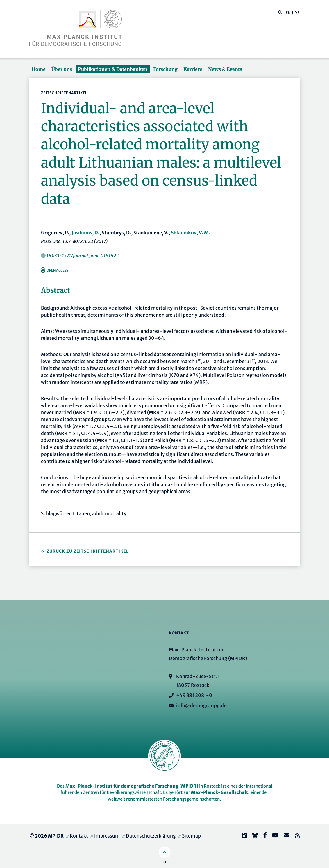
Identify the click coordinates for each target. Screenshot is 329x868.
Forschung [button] (165, 69)
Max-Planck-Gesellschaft (220, 792)
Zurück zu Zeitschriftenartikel (88, 551)
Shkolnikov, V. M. (190, 233)
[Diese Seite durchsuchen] (277, 13)
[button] (280, 12)
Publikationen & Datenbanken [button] (113, 69)
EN (288, 13)
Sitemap (191, 836)
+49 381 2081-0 (194, 695)
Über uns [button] (62, 69)
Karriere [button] (193, 69)
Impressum (107, 836)
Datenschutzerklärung (151, 836)
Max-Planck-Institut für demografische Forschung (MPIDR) (132, 786)
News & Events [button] (225, 69)
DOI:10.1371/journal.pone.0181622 (83, 256)
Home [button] (39, 69)
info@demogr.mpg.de (201, 705)
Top (165, 862)
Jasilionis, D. (85, 233)
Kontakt (79, 836)
